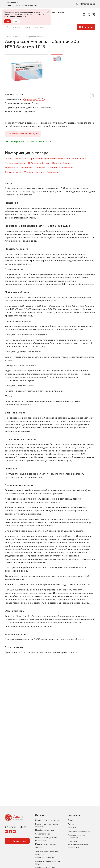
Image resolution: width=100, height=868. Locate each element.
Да (8, 21)
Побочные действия (39, 163)
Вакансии (72, 828)
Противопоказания (15, 163)
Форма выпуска (13, 172)
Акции (61, 12)
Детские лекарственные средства (47, 853)
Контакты (72, 824)
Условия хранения (34, 172)
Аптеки (51, 12)
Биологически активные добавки (47, 825)
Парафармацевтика (44, 830)
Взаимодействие (61, 163)
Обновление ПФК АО (34, 99)
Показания (21, 159)
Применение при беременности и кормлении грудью (58, 159)
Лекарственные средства (47, 820)
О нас (70, 820)
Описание (40, 168)
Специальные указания (61, 168)
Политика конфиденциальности (78, 843)
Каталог (40, 815)
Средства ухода (42, 834)
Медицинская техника (46, 844)
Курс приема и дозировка (18, 168)
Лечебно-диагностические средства (48, 863)
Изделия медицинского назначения (46, 839)
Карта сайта (73, 848)
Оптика (39, 848)
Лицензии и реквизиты (79, 831)
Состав (8, 159)
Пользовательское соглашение (76, 836)
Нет (17, 21)
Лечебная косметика (45, 858)
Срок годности (54, 172)
